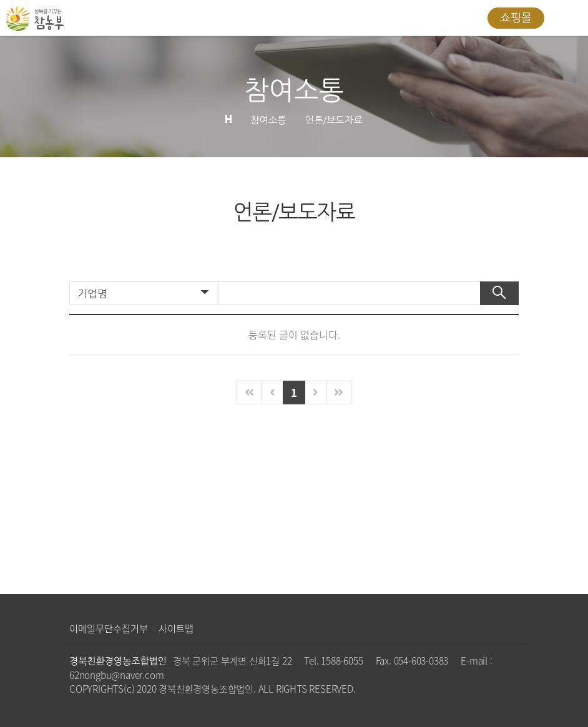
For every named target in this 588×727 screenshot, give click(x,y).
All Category (566, 18)
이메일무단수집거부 (109, 628)
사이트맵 (176, 628)
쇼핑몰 (516, 18)
